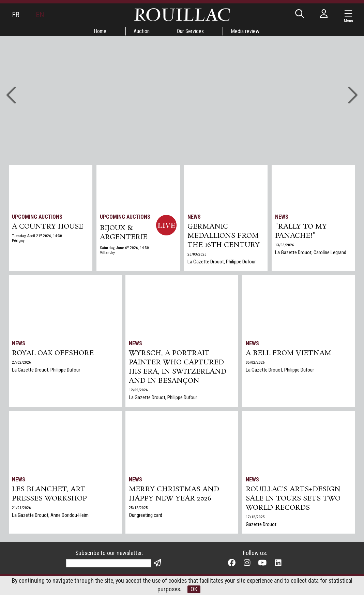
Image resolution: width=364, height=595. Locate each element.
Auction (142, 31)
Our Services (191, 31)
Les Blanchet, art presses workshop (50, 495)
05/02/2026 (255, 363)
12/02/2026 (139, 392)
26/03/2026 (197, 256)
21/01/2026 (22, 509)
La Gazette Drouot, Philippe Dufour (222, 263)
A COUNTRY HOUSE (48, 227)
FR (16, 15)
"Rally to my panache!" (301, 232)
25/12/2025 (139, 509)
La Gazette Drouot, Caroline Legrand (311, 253)
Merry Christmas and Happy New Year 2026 (175, 495)
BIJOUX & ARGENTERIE (124, 233)
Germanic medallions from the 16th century (224, 237)
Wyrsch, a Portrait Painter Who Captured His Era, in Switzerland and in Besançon (178, 368)
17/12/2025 (255, 518)
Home (100, 31)
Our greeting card (146, 516)
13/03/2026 (285, 246)
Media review (246, 31)
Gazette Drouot (261, 526)
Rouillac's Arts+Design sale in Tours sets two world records (293, 499)
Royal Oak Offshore (54, 354)
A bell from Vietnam (289, 354)
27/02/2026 (22, 363)
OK (195, 589)
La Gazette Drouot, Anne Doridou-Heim (51, 516)
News (194, 217)
